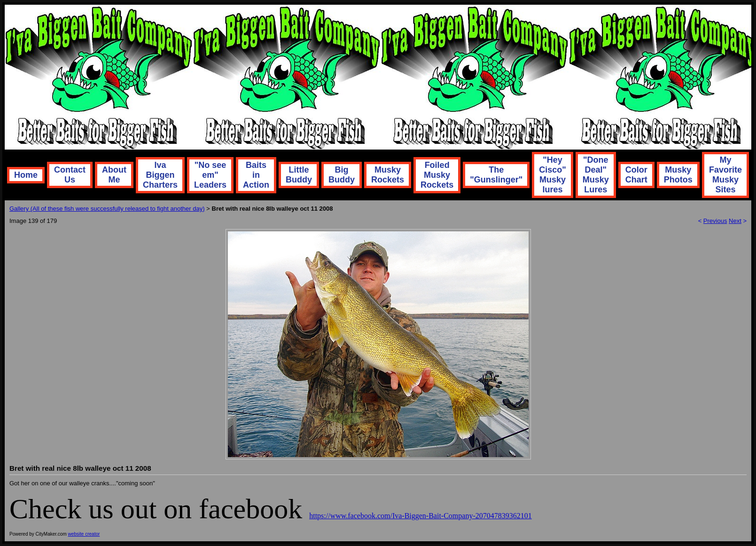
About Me (114, 175)
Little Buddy (299, 175)
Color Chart (636, 175)
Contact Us (70, 175)
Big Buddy (342, 175)
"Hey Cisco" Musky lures (553, 175)
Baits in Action (256, 175)
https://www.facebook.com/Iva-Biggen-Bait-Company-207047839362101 (421, 516)
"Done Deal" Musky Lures (596, 175)
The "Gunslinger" (496, 175)
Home (26, 175)
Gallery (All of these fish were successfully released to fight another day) (107, 209)
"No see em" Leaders (210, 175)
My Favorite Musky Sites (725, 175)
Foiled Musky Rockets (437, 175)
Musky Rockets (388, 175)
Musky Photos (678, 175)
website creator (84, 534)
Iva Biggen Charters (160, 175)
